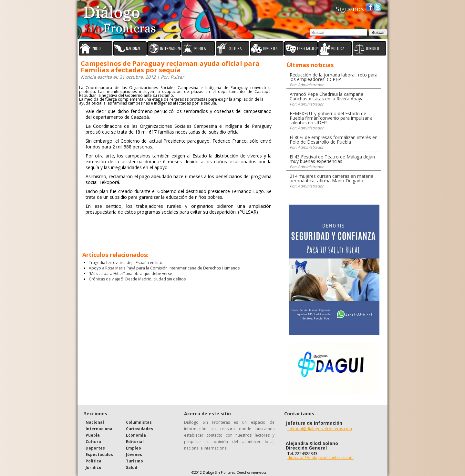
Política (93, 461)
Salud (132, 467)
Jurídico (93, 467)
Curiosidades (139, 429)
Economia (136, 435)
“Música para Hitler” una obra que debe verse (130, 273)
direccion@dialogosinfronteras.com (320, 457)
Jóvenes (134, 455)
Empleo (134, 448)
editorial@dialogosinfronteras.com (320, 429)
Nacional (95, 422)
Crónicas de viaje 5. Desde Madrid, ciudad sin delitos (137, 279)
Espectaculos (99, 455)
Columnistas (139, 422)
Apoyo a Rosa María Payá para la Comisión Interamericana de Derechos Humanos (164, 268)
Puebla (93, 435)
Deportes (95, 448)
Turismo (134, 461)
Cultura (93, 442)
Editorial (135, 442)
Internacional (100, 429)
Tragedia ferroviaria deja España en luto (126, 263)
